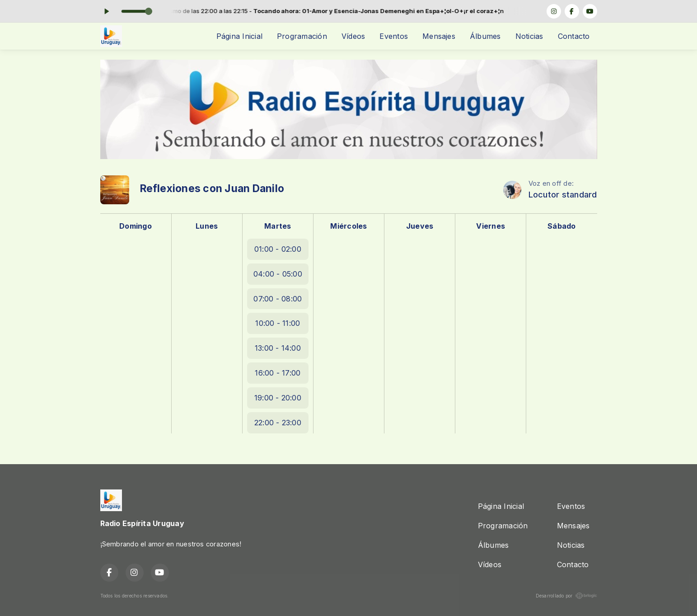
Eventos (394, 36)
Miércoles (348, 226)
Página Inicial (239, 36)
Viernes (491, 226)
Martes (278, 226)
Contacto (574, 36)
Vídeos (353, 36)
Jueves (420, 226)
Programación (302, 36)
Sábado (561, 226)
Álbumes (485, 36)
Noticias (529, 36)
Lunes (207, 226)
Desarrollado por (566, 596)
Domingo (136, 226)
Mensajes (439, 36)
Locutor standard (563, 195)
